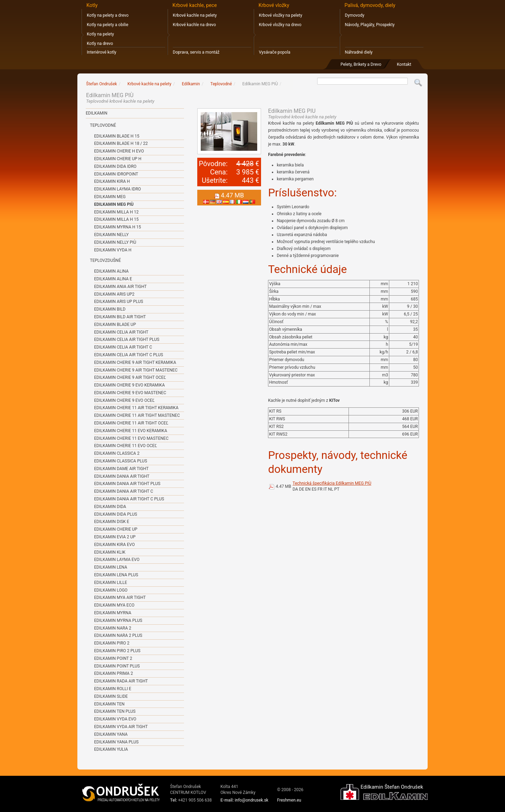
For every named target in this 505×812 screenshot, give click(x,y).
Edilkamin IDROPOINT (116, 174)
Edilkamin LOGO (111, 590)
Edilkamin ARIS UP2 (114, 294)
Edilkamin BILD (110, 309)
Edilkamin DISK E (112, 522)
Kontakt (404, 64)
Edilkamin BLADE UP (115, 325)
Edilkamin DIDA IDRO (115, 166)
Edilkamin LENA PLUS (116, 575)
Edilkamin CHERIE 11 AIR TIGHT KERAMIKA (136, 408)
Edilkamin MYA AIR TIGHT (120, 598)
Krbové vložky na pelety (281, 15)
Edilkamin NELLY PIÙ (115, 242)
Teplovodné (103, 125)
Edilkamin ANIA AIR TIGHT (120, 287)
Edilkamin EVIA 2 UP (115, 537)
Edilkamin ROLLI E (113, 689)
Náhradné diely (359, 52)
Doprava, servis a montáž (196, 52)
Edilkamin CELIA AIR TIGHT (121, 332)
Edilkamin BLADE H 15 (117, 136)
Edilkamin (97, 113)
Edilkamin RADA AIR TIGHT (121, 681)
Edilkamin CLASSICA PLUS (121, 461)
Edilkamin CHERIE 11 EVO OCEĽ (125, 446)
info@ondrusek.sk (252, 800)
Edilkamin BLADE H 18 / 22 (121, 143)
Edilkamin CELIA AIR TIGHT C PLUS (129, 355)
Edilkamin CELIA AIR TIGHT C (123, 347)
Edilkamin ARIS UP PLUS (119, 302)
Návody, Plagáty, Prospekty (370, 25)
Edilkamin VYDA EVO (115, 719)
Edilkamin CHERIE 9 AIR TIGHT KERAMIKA (135, 362)
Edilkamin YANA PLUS (116, 742)
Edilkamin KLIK (110, 552)
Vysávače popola (275, 52)
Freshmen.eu (289, 800)
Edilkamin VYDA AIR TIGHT (121, 727)
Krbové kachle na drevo (194, 25)
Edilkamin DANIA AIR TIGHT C (124, 491)
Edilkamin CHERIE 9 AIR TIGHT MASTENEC (136, 370)
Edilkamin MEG (110, 197)
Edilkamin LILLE (111, 583)
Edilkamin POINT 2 (113, 658)
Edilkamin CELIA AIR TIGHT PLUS (127, 339)
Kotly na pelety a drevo (108, 15)
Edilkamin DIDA (110, 507)
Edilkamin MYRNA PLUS (118, 620)
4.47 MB (283, 486)
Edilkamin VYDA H (113, 250)
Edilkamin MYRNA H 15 (117, 227)
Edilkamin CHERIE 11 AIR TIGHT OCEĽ (131, 423)
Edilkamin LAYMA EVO (117, 560)
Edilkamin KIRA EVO (114, 545)
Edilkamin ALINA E (113, 279)
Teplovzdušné (105, 260)
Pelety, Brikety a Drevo (361, 64)
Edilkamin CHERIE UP (116, 529)
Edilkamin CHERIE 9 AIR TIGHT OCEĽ (130, 377)
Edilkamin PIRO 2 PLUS (117, 651)
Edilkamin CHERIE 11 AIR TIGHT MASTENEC (137, 415)
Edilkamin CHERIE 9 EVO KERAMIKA (129, 385)
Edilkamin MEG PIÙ (114, 204)
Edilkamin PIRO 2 (112, 643)
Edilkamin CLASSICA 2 (117, 453)
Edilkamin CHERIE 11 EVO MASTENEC (131, 438)
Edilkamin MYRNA (113, 613)
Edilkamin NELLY (111, 235)
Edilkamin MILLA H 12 (116, 212)
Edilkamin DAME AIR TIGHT (121, 469)
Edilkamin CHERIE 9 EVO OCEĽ (124, 400)
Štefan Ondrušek (102, 84)
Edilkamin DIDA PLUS (116, 514)
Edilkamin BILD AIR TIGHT (120, 317)
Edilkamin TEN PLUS (115, 711)
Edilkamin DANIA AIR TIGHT (122, 476)
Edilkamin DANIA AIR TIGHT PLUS (127, 484)
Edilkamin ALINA (111, 271)
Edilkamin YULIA (111, 749)
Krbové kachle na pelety (195, 15)
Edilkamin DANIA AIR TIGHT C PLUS (129, 499)
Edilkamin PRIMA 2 (113, 673)
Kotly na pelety (100, 34)
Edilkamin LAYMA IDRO (117, 189)
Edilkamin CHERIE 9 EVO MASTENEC (130, 393)
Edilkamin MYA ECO (114, 605)
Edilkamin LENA (111, 567)
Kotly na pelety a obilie (108, 25)
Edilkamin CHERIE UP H (118, 159)
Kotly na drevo (100, 44)
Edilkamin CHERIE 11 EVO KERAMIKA (131, 431)
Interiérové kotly (102, 52)
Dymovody (355, 15)
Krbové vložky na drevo (280, 25)
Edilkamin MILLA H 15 (116, 219)
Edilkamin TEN (109, 704)
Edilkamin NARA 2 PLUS (118, 635)
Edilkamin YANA (111, 734)
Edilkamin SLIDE (111, 696)
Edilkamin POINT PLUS (117, 666)
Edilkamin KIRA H (112, 181)
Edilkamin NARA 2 (113, 628)
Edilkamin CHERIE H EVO (119, 151)
